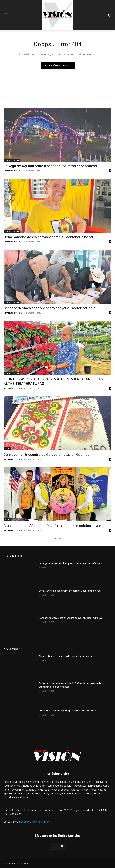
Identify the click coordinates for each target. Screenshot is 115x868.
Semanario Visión (13, 171)
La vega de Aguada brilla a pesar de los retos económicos (50, 166)
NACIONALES (13, 649)
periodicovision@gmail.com (35, 822)
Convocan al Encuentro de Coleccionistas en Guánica (46, 455)
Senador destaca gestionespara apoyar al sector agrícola (50, 308)
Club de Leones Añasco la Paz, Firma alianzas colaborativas (52, 526)
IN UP (7, 449)
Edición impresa (12, 160)
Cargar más (57, 538)
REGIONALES (13, 556)
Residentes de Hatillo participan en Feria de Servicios (68, 711)
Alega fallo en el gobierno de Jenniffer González (65, 656)
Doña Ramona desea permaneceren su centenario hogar (48, 237)
